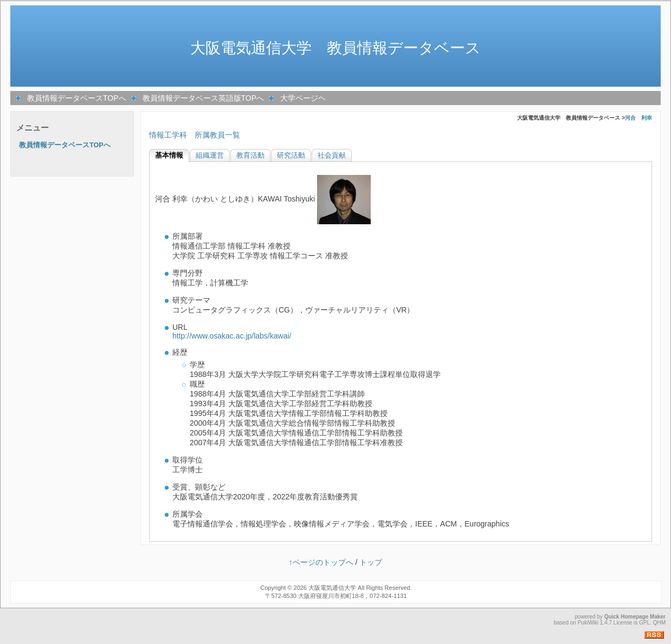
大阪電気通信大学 (332, 588)
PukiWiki (588, 623)
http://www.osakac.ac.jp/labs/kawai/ (232, 336)
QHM (659, 623)
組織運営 (210, 155)
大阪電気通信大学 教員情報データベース (335, 48)
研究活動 (291, 155)
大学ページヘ (303, 98)
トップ (371, 562)
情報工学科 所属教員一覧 (195, 135)
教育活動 (250, 155)
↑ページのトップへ (321, 562)
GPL (644, 623)
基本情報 (169, 155)
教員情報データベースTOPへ (77, 98)
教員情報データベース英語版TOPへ (204, 98)
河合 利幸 (638, 118)
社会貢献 (332, 155)
